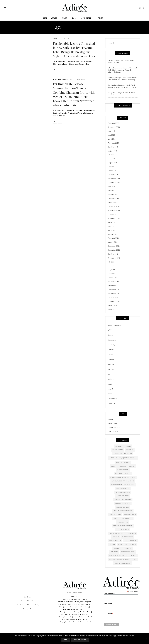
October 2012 (113, 254)
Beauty (110, 335)
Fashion (111, 359)
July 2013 (111, 226)
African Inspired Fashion (123, 511)
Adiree (54, 18)
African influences (123, 503)
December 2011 (114, 290)
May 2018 (111, 135)
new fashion (127, 548)
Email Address (110, 593)
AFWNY (116, 518)
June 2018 (111, 131)
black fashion (127, 518)
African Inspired (123, 507)
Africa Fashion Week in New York (123, 477)
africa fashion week (123, 474)
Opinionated (112, 399)
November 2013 (114, 210)
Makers (66, 79)
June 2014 (111, 187)
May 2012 (111, 270)
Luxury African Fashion (127, 544)
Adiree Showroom (123, 462)
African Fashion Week (123, 500)
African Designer (123, 488)
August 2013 (112, 222)
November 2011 (114, 294)
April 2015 (112, 167)
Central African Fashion (123, 526)
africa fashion (123, 470)
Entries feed (112, 423)
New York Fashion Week (118, 556)
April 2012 (112, 274)
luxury (112, 544)
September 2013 (114, 218)
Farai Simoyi (131, 533)
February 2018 (113, 143)
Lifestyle (111, 369)
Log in (110, 419)
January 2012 (113, 286)
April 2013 (112, 230)
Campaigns (112, 340)
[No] (146, 638)
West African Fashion (123, 563)
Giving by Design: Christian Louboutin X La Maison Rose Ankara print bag (123, 79)
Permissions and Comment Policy (28, 605)
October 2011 (113, 298)
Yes (66, 640)
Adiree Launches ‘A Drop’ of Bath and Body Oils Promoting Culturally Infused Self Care (122, 70)
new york (114, 552)
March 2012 (112, 278)
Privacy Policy (28, 609)
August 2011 (112, 306)
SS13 (135, 559)
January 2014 (113, 202)
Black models (123, 522)
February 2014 (113, 198)
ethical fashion (123, 529)
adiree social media (119, 466)
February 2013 (113, 238)
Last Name (108, 614)
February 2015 (113, 175)
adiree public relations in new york (123, 458)
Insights (59, 79)
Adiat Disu (119, 446)
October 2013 (113, 214)
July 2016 (111, 155)
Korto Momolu (115, 541)
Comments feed (114, 427)
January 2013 (113, 242)
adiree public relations (123, 454)
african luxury (115, 515)
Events (100, 18)
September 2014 (114, 183)
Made (64, 18)
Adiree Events (118, 450)
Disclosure (28, 597)
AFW (54, 79)
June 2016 (111, 159)
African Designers (123, 492)
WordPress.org (114, 431)
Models (116, 548)
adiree (128, 446)
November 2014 (114, 179)
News (55, 39)
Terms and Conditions (28, 601)
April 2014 (112, 191)
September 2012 (114, 258)
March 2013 (112, 234)
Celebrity (111, 345)
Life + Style (86, 18)
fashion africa (127, 537)
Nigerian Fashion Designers (120, 559)
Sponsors (111, 404)
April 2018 (112, 139)
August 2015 (112, 163)
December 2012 (114, 246)
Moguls (111, 389)
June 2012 (111, 266)
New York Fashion (128, 552)
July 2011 (111, 309)
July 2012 (111, 262)
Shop (45, 18)
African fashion (123, 496)
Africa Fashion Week (116, 325)
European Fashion (117, 533)
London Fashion (130, 541)
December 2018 (114, 127)
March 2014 (112, 194)
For (74, 18)
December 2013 (114, 206)
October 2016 (113, 147)
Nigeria (133, 556)
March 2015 (112, 171)
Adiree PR (130, 450)
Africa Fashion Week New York (123, 485)
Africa (132, 466)
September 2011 (114, 302)
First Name (109, 603)
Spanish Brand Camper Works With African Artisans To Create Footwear (122, 86)
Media (110, 384)
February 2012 (113, 282)
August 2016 (112, 151)
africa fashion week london (123, 481)
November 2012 (114, 250)
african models (130, 515)
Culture (111, 350)
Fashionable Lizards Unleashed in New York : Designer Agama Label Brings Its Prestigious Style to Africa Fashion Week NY (74, 50)
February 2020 (113, 123)
